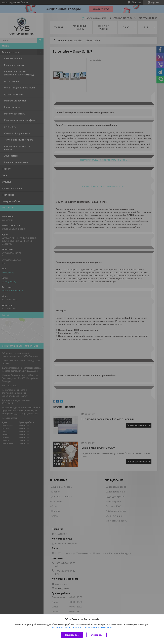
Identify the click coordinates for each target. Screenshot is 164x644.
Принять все (72, 635)
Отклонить (96, 635)
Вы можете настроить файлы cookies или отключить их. (81, 628)
